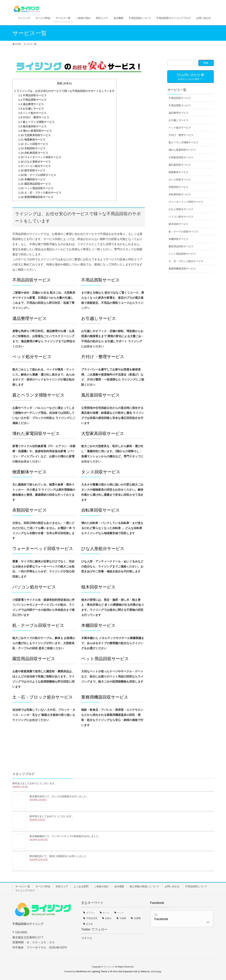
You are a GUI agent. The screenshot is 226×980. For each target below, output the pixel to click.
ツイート (87, 938)
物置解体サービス (32, 139)
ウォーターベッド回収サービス (40, 157)
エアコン (91, 913)
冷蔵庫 (123, 918)
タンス (106, 913)
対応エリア (62, 886)
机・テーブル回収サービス (37, 175)
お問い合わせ (172, 886)
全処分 (108, 918)
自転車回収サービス (33, 153)
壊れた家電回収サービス (35, 131)
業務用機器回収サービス (36, 197)
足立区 (89, 924)
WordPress (81, 972)
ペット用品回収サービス (36, 188)
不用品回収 (92, 918)
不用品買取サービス (32, 100)
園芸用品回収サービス (35, 184)
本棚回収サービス (32, 179)
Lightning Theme (99, 972)
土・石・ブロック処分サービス (40, 193)
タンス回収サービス (33, 144)
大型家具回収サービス (35, 135)
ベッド (121, 913)
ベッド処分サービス (32, 113)
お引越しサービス (31, 108)
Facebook (157, 903)
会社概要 (119, 886)
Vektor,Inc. (145, 972)
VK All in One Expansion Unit (124, 972)
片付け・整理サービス (34, 117)
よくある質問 (81, 886)
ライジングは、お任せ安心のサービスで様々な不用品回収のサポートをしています (64, 91)
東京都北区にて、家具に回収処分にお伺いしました (58, 856)
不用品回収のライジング (28, 924)
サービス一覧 (23, 886)
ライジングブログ (25, 890)
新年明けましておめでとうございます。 (52, 816)
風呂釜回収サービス (32, 126)
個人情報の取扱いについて (144, 886)
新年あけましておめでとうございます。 (35, 783)
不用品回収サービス (32, 95)
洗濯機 (137, 918)
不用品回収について (196, 886)
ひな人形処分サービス (35, 162)
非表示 (67, 83)
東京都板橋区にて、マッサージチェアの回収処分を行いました (64, 836)
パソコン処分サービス (35, 166)
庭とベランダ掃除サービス (36, 122)
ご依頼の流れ (101, 886)
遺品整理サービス (31, 104)
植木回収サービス (32, 170)
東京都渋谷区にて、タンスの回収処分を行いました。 (59, 796)
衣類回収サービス (32, 148)
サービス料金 (43, 886)
